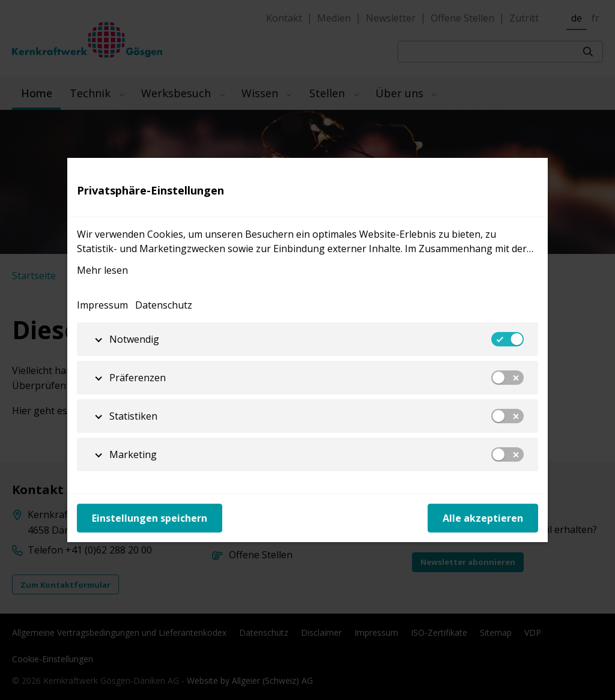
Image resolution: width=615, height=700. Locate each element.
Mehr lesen (102, 270)
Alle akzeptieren (483, 518)
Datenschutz (164, 305)
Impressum (102, 305)
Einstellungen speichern (150, 518)
